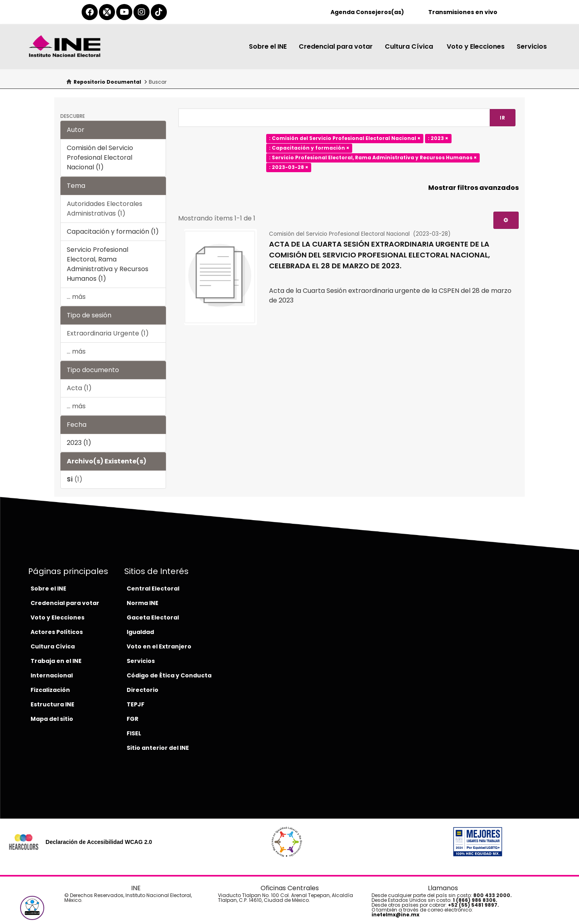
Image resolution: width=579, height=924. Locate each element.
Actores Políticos (57, 632)
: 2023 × (438, 139)
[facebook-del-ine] (90, 12)
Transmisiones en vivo (463, 12)
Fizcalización (50, 690)
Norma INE (143, 603)
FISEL (134, 733)
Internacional (52, 675)
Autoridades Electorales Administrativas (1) (105, 209)
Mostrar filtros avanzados (473, 188)
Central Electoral (153, 589)
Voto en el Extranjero (159, 646)
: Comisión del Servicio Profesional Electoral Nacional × (345, 139)
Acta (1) (79, 388)
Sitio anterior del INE (158, 748)
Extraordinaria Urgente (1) (108, 333)
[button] (32, 908)
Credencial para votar (336, 46)
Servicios (532, 46)
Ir (503, 118)
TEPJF (136, 704)
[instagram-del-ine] (142, 12)
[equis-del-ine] (107, 12)
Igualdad (140, 632)
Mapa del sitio (52, 719)
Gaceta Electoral (153, 617)
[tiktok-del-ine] (159, 12)
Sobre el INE (268, 46)
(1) (75, 479)
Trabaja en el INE (56, 661)
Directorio (143, 690)
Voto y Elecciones (476, 46)
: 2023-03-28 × (289, 168)
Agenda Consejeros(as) (367, 12)
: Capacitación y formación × (309, 148)
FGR (132, 719)
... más (76, 297)
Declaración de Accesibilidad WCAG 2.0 (99, 842)
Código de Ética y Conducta (169, 675)
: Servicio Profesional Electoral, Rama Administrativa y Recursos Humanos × (373, 158)
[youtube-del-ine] (124, 12)
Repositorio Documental (107, 82)
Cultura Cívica (410, 46)
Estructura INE (52, 704)
